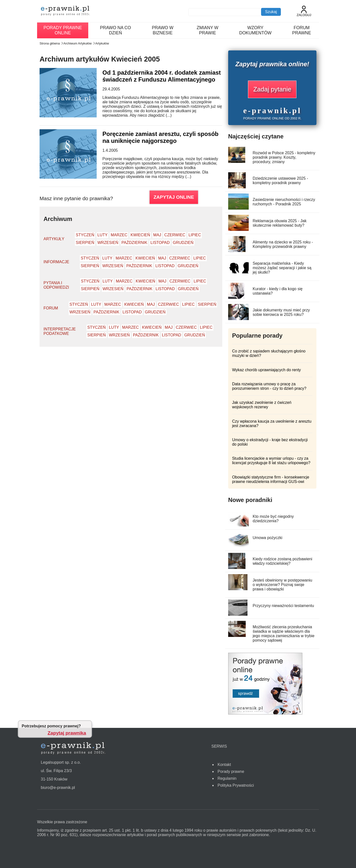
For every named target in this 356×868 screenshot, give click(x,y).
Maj (157, 235)
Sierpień (85, 243)
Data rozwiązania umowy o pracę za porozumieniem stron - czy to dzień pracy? (269, 386)
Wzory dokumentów (255, 30)
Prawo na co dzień (115, 30)
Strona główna (50, 43)
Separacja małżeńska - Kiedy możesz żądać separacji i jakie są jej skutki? (282, 268)
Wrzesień (108, 243)
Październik (134, 243)
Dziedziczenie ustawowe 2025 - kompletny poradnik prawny (280, 181)
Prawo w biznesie (163, 30)
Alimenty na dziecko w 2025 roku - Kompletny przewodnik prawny (283, 244)
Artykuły (54, 239)
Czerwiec (175, 235)
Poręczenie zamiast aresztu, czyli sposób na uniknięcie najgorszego (160, 137)
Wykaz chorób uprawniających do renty (267, 370)
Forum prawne (302, 30)
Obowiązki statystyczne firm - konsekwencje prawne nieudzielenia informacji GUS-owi (271, 479)
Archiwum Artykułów (78, 43)
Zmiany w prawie (208, 30)
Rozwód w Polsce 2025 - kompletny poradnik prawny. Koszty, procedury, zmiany (284, 157)
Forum (51, 308)
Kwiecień (140, 235)
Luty (102, 235)
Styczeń (85, 235)
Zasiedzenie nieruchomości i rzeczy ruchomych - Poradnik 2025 (284, 202)
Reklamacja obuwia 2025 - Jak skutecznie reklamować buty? (280, 223)
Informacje (56, 262)
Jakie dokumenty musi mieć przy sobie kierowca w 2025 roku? (281, 312)
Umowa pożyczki (267, 538)
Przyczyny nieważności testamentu (283, 606)
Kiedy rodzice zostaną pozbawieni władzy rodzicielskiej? (282, 561)
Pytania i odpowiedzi (56, 285)
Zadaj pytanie (272, 89)
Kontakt (224, 765)
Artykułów (102, 43)
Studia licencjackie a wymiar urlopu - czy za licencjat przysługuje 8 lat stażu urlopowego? (271, 461)
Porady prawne (231, 771)
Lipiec (195, 235)
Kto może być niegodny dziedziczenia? (273, 519)
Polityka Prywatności (236, 785)
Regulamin (227, 778)
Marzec (119, 235)
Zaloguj (304, 11)
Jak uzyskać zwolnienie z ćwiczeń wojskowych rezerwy (262, 405)
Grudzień (183, 243)
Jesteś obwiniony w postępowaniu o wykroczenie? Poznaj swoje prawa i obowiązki (282, 585)
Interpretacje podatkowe (60, 331)
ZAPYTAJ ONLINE (174, 197)
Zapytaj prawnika (67, 733)
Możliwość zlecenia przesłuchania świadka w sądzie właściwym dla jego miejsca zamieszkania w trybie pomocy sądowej (284, 634)
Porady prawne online (63, 30)
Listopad (160, 243)
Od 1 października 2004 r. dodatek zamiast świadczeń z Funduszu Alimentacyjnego (162, 76)
